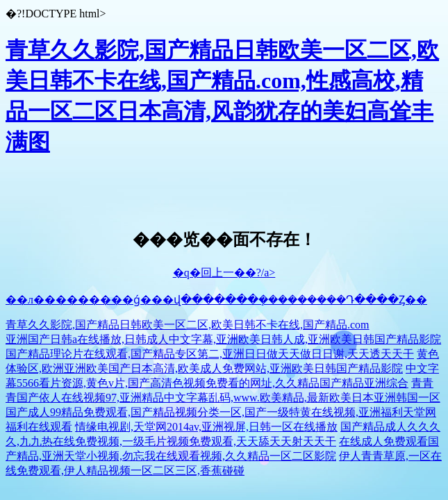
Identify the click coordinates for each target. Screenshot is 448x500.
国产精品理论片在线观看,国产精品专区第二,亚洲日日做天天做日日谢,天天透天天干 (210, 354)
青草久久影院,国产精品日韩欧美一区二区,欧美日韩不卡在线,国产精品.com (188, 325)
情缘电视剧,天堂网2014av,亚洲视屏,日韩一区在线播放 (206, 427)
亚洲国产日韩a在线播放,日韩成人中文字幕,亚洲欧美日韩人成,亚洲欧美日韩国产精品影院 (223, 339)
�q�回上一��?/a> (224, 273)
